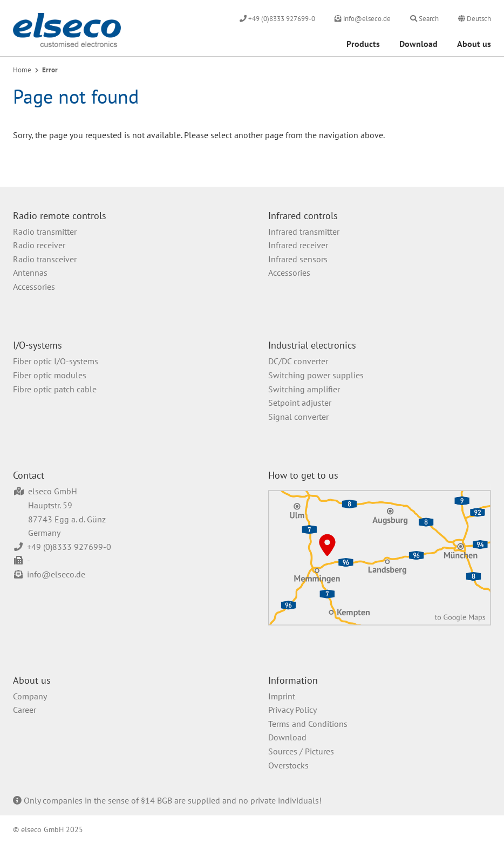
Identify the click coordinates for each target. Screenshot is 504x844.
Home (22, 70)
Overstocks (288, 765)
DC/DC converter (298, 361)
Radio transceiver (45, 259)
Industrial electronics (312, 345)
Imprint (282, 696)
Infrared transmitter (304, 232)
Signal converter (298, 417)
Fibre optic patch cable (55, 389)
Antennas (30, 273)
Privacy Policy (292, 710)
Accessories (34, 287)
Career (25, 710)
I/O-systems (38, 345)
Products (363, 44)
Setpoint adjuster (300, 403)
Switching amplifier (304, 389)
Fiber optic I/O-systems (56, 361)
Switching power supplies (316, 375)
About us (474, 44)
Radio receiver (39, 245)
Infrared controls (303, 216)
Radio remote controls (60, 216)
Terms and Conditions (308, 724)
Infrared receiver (298, 245)
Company (30, 696)
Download (418, 44)
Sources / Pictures (301, 751)
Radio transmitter (45, 232)
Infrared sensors (298, 259)
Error (50, 70)
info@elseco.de (56, 574)
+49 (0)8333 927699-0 (69, 547)
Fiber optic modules (50, 375)
